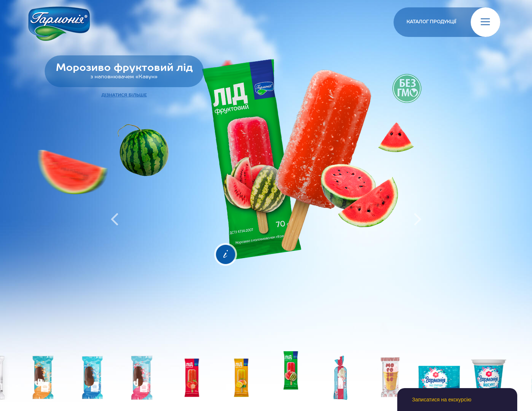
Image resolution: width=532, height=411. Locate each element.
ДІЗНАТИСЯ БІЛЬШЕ (124, 95)
